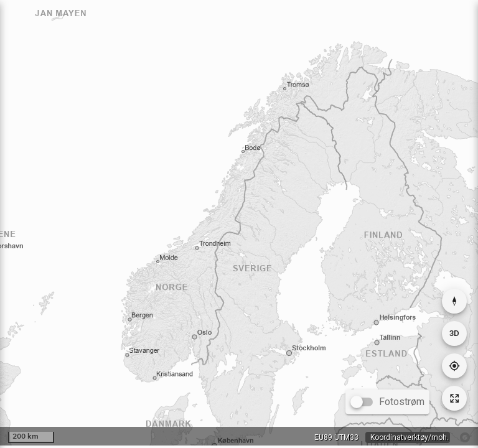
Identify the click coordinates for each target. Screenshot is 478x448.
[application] (239, 223)
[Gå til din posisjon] (454, 366)
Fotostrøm (402, 402)
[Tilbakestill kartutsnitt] (454, 398)
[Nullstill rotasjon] (454, 301)
